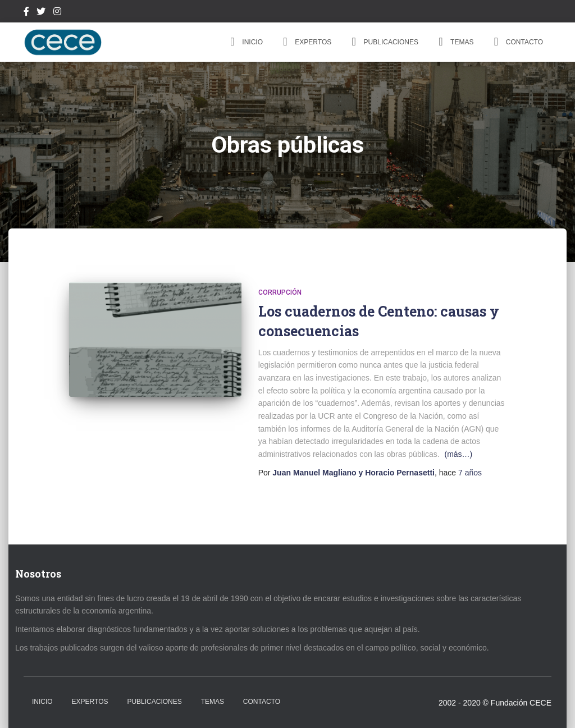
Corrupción (280, 292)
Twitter (41, 13)
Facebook (26, 13)
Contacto (517, 42)
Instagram (57, 13)
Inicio (245, 42)
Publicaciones (383, 42)
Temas (454, 42)
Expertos (305, 42)
